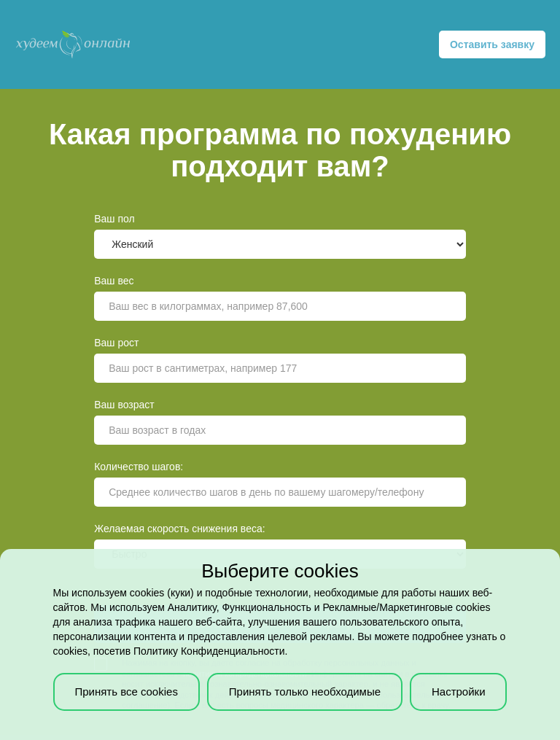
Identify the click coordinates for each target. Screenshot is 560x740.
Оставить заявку (492, 44)
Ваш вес (114, 281)
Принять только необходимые (305, 692)
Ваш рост (116, 343)
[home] (73, 44)
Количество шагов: (139, 467)
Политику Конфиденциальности (209, 651)
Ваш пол (114, 219)
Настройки (459, 692)
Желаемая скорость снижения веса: (179, 529)
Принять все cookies (126, 692)
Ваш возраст (124, 405)
